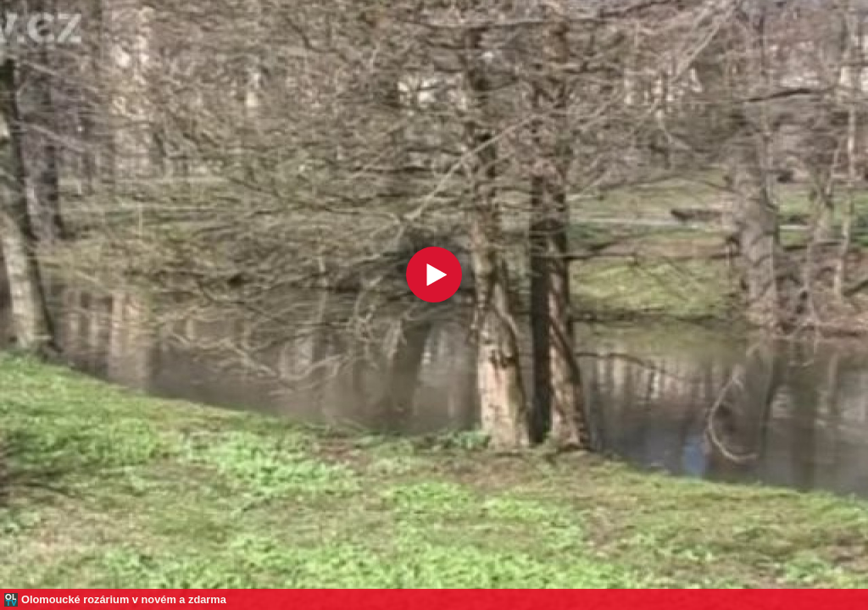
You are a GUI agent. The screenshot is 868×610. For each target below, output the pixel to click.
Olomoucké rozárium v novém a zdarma (124, 599)
